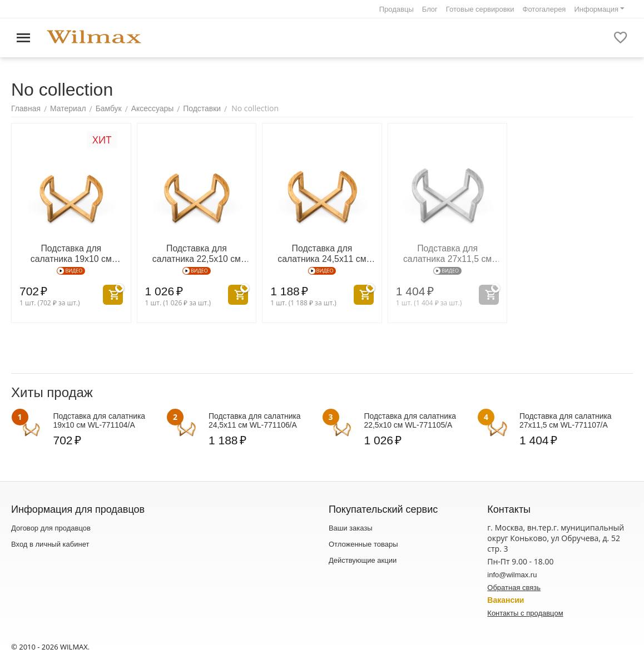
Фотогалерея (544, 9)
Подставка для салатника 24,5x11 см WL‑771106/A (322, 252)
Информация (596, 9)
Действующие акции (363, 559)
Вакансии (506, 599)
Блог (430, 9)
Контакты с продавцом (525, 612)
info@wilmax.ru (512, 574)
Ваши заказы (351, 527)
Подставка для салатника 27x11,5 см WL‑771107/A (447, 252)
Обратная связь (514, 586)
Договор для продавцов (51, 527)
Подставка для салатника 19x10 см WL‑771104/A (71, 252)
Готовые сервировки (480, 9)
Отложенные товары (363, 543)
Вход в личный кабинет (50, 543)
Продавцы (397, 9)
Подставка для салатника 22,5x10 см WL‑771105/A (197, 252)
